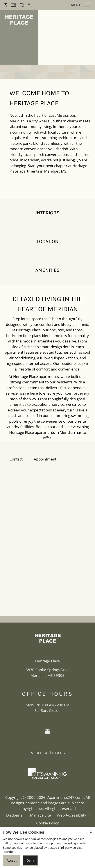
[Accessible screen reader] (5, 5)
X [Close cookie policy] (91, 832)
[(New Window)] (48, 673)
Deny (30, 860)
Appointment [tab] (45, 459)
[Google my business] (47, 732)
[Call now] (30, 5)
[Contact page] (13, 5)
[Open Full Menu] (80, 5)
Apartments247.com (65, 797)
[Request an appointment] (22, 5)
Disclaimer (15, 815)
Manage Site (40, 815)
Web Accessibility (72, 815)
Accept (12, 860)
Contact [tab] (16, 459)
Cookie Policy (47, 823)
